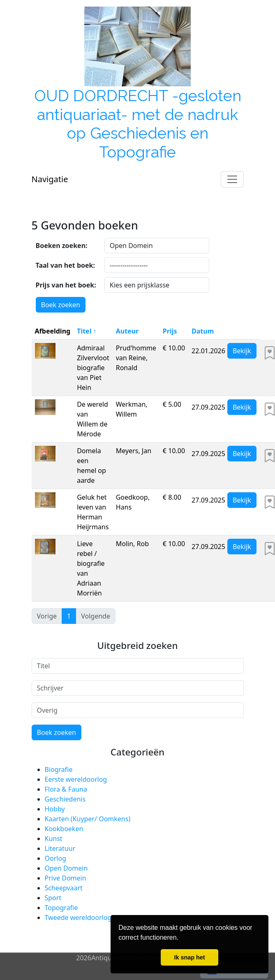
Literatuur (60, 848)
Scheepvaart (64, 888)
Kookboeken (64, 829)
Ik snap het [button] (189, 957)
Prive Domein (66, 878)
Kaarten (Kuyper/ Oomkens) (88, 819)
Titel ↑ (87, 331)
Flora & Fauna (66, 789)
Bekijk (242, 351)
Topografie (61, 908)
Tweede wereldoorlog (78, 917)
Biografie (59, 769)
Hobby (55, 809)
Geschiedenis (65, 799)
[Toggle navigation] (232, 179)
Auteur (127, 331)
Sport (53, 898)
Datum (203, 331)
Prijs (170, 331)
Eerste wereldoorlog (76, 779)
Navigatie (50, 179)
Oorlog (55, 858)
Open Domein (66, 868)
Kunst (54, 839)
